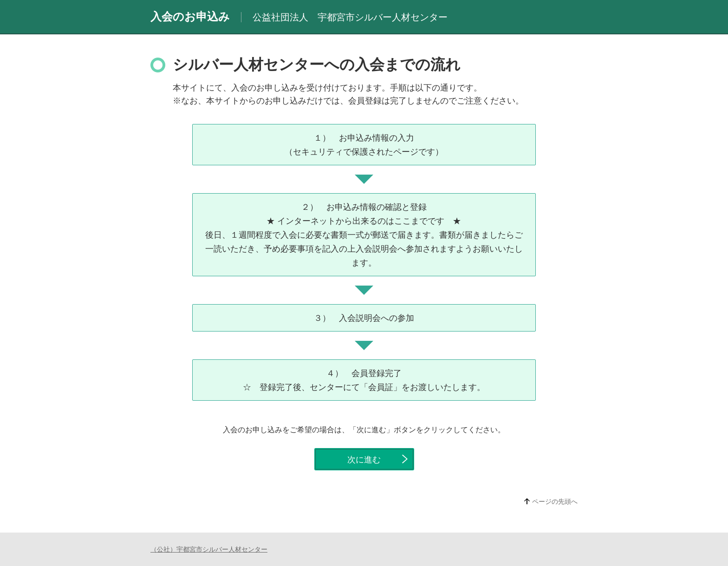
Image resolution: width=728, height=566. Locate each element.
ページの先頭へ (555, 501)
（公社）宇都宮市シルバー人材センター (209, 549)
